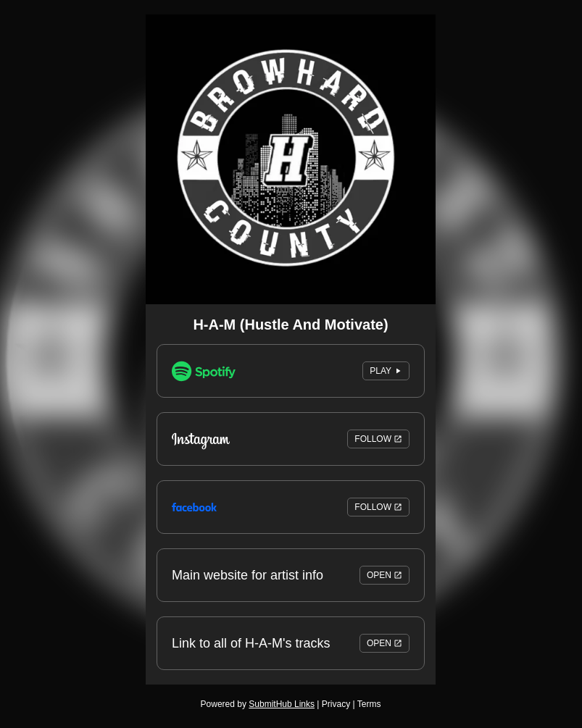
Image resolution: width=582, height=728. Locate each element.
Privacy (336, 704)
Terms (369, 704)
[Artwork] (291, 159)
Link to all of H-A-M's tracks (291, 643)
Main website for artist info (291, 575)
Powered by (258, 704)
